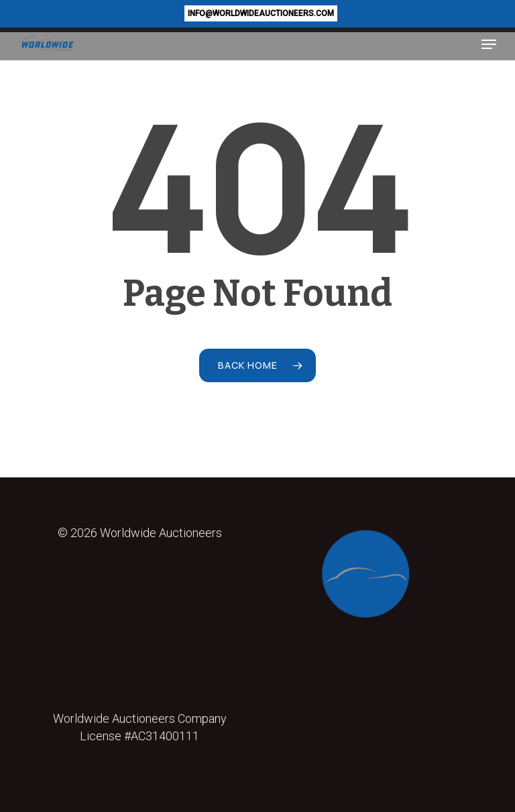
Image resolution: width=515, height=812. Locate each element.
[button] (489, 44)
